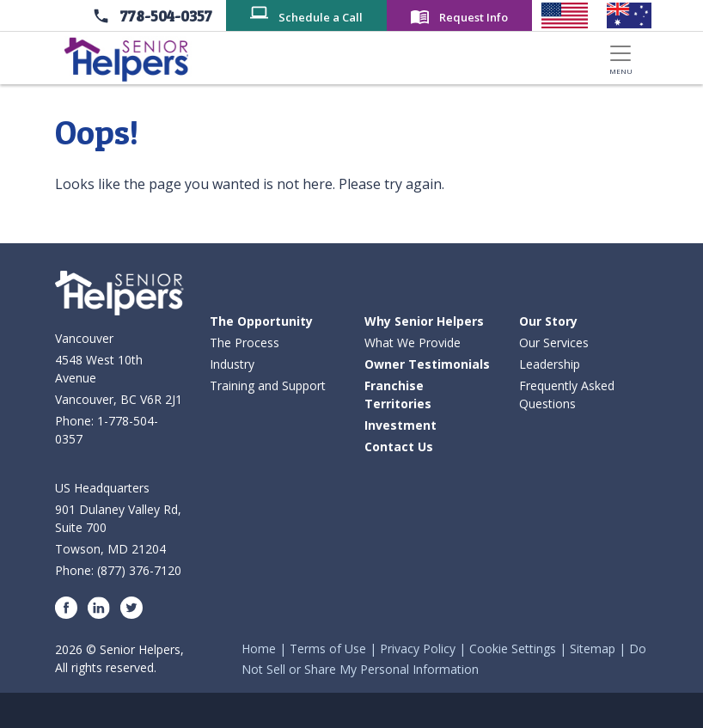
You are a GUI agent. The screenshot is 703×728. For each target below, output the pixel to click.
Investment (400, 425)
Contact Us (399, 447)
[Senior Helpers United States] (564, 15)
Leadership (550, 364)
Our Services (554, 343)
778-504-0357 (166, 16)
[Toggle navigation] (620, 58)
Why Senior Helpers (424, 321)
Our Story (548, 321)
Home (259, 648)
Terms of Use (328, 648)
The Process (245, 343)
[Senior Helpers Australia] (629, 15)
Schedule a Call (321, 17)
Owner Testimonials (427, 364)
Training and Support (268, 385)
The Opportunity (261, 321)
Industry (232, 364)
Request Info (474, 17)
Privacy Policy (418, 648)
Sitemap (593, 648)
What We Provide (413, 343)
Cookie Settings (513, 648)
